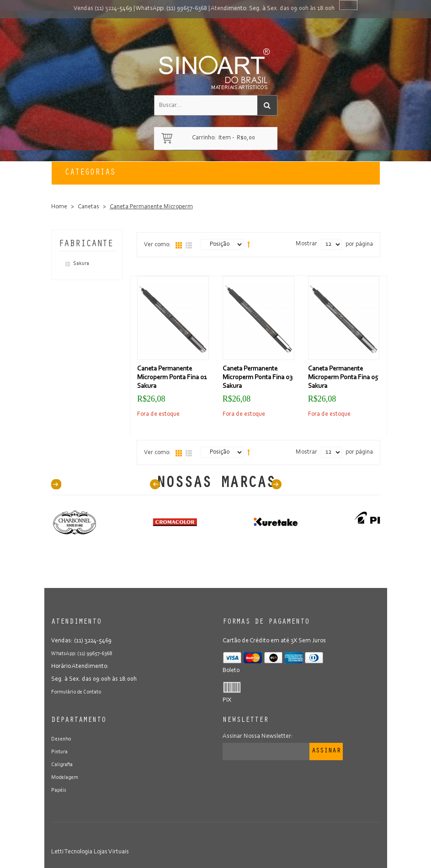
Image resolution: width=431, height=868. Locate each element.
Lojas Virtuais (111, 852)
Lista (189, 245)
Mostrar (306, 244)
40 (56, 484)
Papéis (60, 790)
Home (59, 207)
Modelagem (67, 778)
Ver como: (157, 245)
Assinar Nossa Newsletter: (258, 736)
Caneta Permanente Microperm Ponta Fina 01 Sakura (172, 378)
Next (277, 484)
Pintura (61, 752)
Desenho (63, 739)
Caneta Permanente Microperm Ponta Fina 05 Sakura (343, 378)
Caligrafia (64, 765)
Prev (155, 484)
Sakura (81, 264)
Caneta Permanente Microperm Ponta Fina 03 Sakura (258, 378)
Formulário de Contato (81, 692)
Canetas (88, 207)
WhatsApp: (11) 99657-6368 (171, 9)
